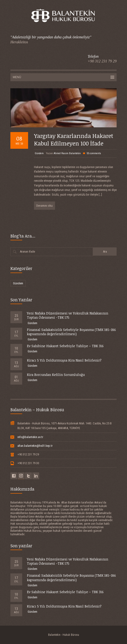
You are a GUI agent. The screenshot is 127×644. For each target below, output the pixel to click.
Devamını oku (44, 206)
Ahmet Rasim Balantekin (67, 153)
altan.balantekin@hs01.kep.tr (35, 446)
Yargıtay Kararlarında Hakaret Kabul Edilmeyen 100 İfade (74, 139)
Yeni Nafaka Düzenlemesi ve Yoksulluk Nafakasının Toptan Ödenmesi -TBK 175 (68, 315)
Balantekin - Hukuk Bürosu (64, 635)
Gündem (39, 153)
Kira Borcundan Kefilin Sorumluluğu (56, 375)
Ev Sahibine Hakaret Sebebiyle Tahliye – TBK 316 (65, 346)
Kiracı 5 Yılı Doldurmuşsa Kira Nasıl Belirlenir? (64, 360)
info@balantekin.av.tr (30, 437)
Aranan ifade (27, 252)
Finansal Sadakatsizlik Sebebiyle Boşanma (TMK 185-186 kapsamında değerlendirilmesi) (71, 332)
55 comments (94, 153)
